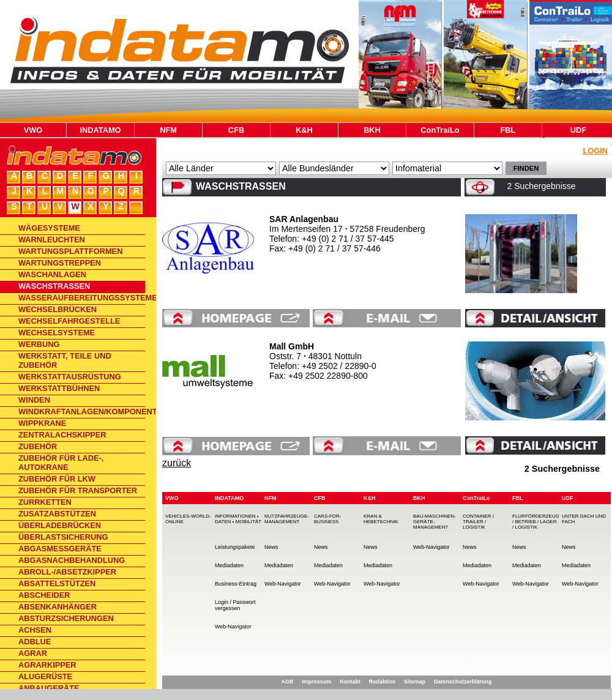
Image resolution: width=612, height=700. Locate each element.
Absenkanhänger (58, 607)
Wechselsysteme (57, 333)
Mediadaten (229, 565)
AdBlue (35, 642)
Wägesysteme (49, 228)
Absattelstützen (57, 583)
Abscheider (44, 595)
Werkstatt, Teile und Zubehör (65, 360)
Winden (34, 400)
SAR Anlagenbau (304, 219)
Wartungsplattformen (70, 251)
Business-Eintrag (236, 584)
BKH (372, 130)
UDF (578, 130)
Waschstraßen (54, 286)
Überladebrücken (60, 525)
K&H (304, 130)
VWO (33, 130)
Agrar (33, 653)
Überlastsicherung (63, 537)
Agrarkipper (47, 665)
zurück (177, 463)
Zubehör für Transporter (78, 490)
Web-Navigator (233, 627)
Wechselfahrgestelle (69, 321)
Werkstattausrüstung (70, 377)
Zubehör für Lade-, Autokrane (61, 463)
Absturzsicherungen (66, 618)
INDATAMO (100, 130)
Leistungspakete (235, 547)
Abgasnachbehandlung (72, 560)
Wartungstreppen (60, 263)
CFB (236, 130)
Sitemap (415, 682)
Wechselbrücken (58, 309)
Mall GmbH (292, 346)
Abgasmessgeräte (60, 549)
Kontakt (350, 682)
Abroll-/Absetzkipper (67, 572)
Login (595, 151)
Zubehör (38, 446)
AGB (287, 682)
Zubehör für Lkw (57, 479)
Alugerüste (45, 676)
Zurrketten (45, 502)
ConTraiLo (440, 130)
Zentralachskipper (62, 435)
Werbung (39, 344)
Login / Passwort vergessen (235, 605)
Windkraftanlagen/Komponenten (82, 411)
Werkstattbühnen (59, 388)
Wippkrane (42, 423)
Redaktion (382, 682)
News (271, 547)
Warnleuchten (52, 240)
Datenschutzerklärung (463, 682)
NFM (168, 130)
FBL (508, 130)
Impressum (316, 682)
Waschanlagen (52, 274)
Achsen (35, 630)
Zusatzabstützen (57, 514)
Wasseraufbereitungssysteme (82, 298)
